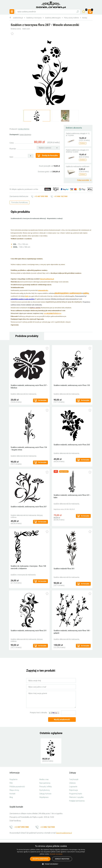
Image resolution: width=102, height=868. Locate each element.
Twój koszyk (74, 779)
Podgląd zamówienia (77, 801)
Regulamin (14, 779)
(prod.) (92, 10)
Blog (11, 797)
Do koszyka (42, 400)
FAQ (11, 783)
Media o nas (44, 779)
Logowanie (73, 787)
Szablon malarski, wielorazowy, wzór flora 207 (29, 507)
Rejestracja (73, 790)
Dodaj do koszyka (50, 155)
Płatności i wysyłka (76, 797)
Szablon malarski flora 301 (64, 569)
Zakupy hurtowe (45, 794)
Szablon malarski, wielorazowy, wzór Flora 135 (72, 385)
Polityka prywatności (17, 787)
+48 (41, 196)
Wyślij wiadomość (62, 720)
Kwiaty (85, 18)
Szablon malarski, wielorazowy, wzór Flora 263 (72, 445)
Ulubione (72, 783)
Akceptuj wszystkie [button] (40, 859)
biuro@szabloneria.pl (64, 833)
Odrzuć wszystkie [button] (62, 859)
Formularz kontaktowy (20, 202)
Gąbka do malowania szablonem (78, 166)
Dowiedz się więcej (56, 854)
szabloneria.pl (51, 5)
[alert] (51, 855)
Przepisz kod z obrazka (38, 713)
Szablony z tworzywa (34, 18)
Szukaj (78, 12)
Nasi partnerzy (45, 783)
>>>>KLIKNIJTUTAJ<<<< (52, 313)
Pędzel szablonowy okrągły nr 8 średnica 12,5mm (77, 151)
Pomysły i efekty (46, 787)
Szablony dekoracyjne (53, 18)
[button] (51, 864)
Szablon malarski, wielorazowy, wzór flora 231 (29, 631)
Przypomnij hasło (76, 794)
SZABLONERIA (24, 129)
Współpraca (44, 797)
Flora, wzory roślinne (71, 18)
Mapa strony (14, 790)
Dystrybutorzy (45, 790)
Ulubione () (86, 10)
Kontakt (12, 794)
